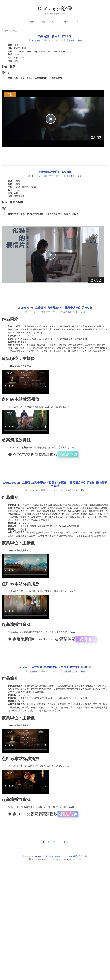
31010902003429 (49, 860)
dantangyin (36, 40)
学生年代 (70, 40)
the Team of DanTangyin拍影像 (65, 856)
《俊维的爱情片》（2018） (55, 172)
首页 (32, 22)
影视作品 (67, 312)
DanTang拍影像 (55, 8)
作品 (43, 22)
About (78, 22)
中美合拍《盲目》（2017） (55, 36)
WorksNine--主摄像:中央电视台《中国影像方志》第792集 (55, 308)
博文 (53, 22)
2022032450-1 (73, 860)
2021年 (74, 312)
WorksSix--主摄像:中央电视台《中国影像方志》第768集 (55, 667)
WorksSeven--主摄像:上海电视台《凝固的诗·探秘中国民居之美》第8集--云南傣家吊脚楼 (55, 484)
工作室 (65, 22)
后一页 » (63, 842)
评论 (80, 40)
